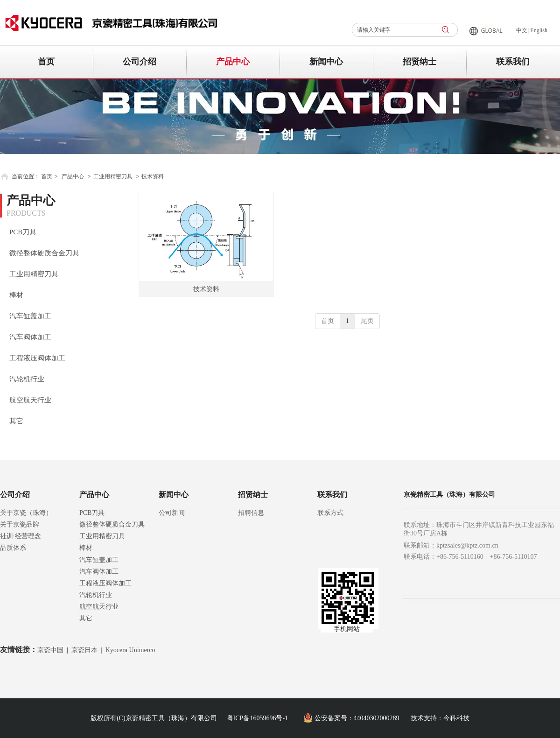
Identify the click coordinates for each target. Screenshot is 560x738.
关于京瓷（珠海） (26, 513)
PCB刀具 (92, 513)
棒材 (86, 548)
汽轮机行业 (96, 595)
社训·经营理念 (21, 536)
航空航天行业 (99, 607)
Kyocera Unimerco (130, 650)
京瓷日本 (84, 650)
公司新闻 (172, 513)
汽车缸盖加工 (99, 560)
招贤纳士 (253, 495)
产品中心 (73, 176)
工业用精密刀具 (113, 176)
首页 (47, 176)
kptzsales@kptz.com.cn (467, 545)
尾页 (367, 321)
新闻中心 (174, 495)
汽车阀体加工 (99, 572)
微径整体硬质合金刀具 (112, 524)
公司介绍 (15, 495)
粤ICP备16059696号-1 (257, 718)
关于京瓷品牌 (20, 524)
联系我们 (332, 495)
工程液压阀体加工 (105, 583)
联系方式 (330, 513)
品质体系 (13, 548)
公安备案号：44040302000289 (357, 718)
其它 (86, 618)
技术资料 (153, 176)
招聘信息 (251, 513)
